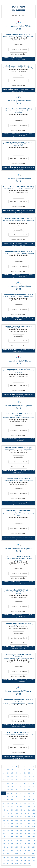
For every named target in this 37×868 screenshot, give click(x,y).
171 (12, 837)
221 (21, 857)
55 (29, 786)
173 (21, 837)
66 (8, 793)
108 (17, 810)
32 (33, 776)
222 (25, 857)
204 (17, 850)
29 (21, 776)
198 (25, 847)
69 (21, 793)
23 (29, 773)
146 (8, 827)
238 (25, 864)
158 (25, 830)
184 (33, 840)
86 (25, 800)
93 (21, 803)
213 (21, 854)
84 (16, 800)
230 (25, 860)
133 (21, 820)
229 (21, 860)
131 (12, 820)
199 (29, 847)
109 (21, 810)
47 (29, 783)
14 (25, 770)
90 (8, 803)
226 (8, 860)
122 (8, 817)
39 (29, 780)
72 (33, 793)
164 (17, 834)
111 (29, 810)
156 (17, 830)
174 (25, 837)
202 (8, 850)
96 (33, 803)
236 (17, 864)
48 (33, 783)
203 (12, 850)
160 (33, 830)
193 (4, 847)
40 (33, 780)
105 (4, 810)
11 (12, 770)
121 (4, 817)
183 (29, 840)
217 (4, 857)
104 (33, 807)
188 (17, 844)
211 (12, 854)
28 (16, 776)
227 (12, 860)
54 (25, 786)
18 (8, 773)
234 (8, 864)
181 (21, 840)
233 (4, 864)
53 (21, 786)
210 (8, 854)
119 (29, 813)
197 (21, 847)
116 (17, 813)
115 (12, 813)
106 (8, 810)
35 (12, 780)
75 (12, 797)
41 (4, 783)
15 (29, 770)
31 (29, 776)
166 (25, 834)
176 (33, 837)
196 (17, 847)
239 (29, 864)
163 (12, 834)
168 (33, 834)
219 (12, 857)
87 (29, 800)
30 (25, 776)
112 (33, 810)
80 (33, 797)
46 (25, 783)
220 (17, 857)
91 (12, 803)
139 (12, 823)
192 (33, 844)
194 (8, 847)
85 (21, 800)
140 (17, 823)
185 (4, 844)
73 (4, 797)
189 (21, 844)
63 (29, 790)
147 (12, 827)
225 (4, 860)
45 (21, 783)
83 (12, 800)
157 (21, 830)
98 (8, 807)
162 (8, 834)
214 (25, 854)
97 (4, 807)
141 (21, 823)
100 (17, 807)
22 (25, 773)
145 (4, 827)
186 (8, 844)
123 (12, 817)
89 (4, 803)
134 (25, 820)
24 (33, 773)
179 (12, 840)
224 (33, 857)
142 (25, 823)
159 (29, 830)
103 (29, 807)
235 (12, 864)
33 (4, 780)
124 (17, 817)
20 (16, 773)
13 (21, 770)
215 (29, 854)
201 (4, 850)
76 (16, 797)
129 (4, 820)
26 (8, 776)
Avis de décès (18, 44)
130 (8, 820)
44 (16, 783)
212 (17, 854)
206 (25, 850)
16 (33, 770)
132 (17, 820)
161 (4, 834)
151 (29, 827)
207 (29, 850)
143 (29, 823)
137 (4, 823)
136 (33, 820)
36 (16, 780)
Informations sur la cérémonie (19, 49)
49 (4, 786)
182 (25, 840)
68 (16, 793)
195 (12, 847)
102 (25, 807)
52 (16, 786)
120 (33, 813)
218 (8, 857)
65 (4, 793)
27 (12, 776)
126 (25, 817)
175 (29, 837)
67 (12, 793)
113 (4, 813)
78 (25, 797)
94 (25, 803)
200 (33, 847)
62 (25, 790)
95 (29, 803)
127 (29, 817)
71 (29, 793)
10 (8, 770)
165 (21, 834)
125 (21, 817)
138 (8, 823)
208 (33, 850)
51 (12, 786)
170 (8, 837)
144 (33, 823)
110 (25, 810)
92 (16, 803)
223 (29, 857)
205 (21, 850)
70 (25, 793)
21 (21, 773)
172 (17, 837)
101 (21, 807)
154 (8, 830)
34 (8, 780)
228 (17, 860)
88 (33, 800)
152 (33, 827)
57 (4, 790)
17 (4, 773)
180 (17, 840)
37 (21, 780)
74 (8, 797)
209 (4, 854)
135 (29, 820)
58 (8, 790)
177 (4, 840)
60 (16, 790)
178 (8, 840)
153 (4, 830)
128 (33, 817)
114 (8, 813)
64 (33, 790)
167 (29, 834)
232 (33, 860)
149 (21, 827)
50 (8, 786)
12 (16, 770)
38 (25, 780)
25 (4, 776)
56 (33, 786)
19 (12, 773)
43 (12, 783)
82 (8, 800)
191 (29, 844)
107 (12, 810)
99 (12, 807)
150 (25, 827)
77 (21, 797)
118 (25, 813)
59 (12, 790)
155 (12, 830)
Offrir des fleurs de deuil (18, 54)
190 (25, 844)
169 (4, 837)
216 (33, 854)
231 (29, 860)
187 (12, 844)
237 (21, 864)
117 (21, 813)
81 (4, 800)
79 (29, 797)
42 (8, 783)
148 (17, 827)
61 (21, 790)
